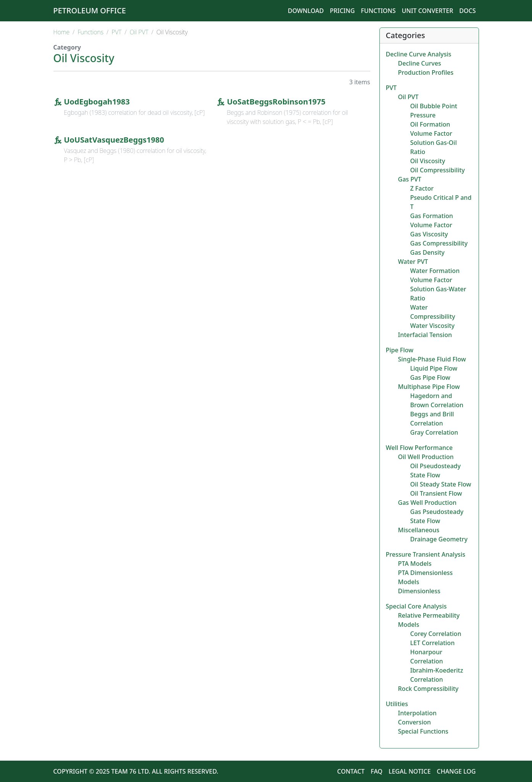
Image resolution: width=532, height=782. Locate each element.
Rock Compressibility (428, 689)
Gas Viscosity (429, 234)
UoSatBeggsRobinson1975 (276, 102)
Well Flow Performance (419, 448)
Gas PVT (410, 179)
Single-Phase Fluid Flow (432, 359)
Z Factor (422, 188)
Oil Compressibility (438, 170)
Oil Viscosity (428, 161)
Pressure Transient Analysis (426, 554)
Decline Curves (420, 63)
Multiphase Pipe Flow (429, 387)
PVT (116, 32)
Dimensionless (419, 591)
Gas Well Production (428, 503)
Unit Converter (428, 11)
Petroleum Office (90, 10)
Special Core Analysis (416, 606)
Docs (467, 11)
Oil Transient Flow (436, 493)
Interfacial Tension (425, 335)
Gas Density (428, 252)
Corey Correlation (436, 634)
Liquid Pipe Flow (434, 368)
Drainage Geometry (439, 539)
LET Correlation (433, 643)
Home (62, 32)
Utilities (397, 704)
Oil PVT (139, 32)
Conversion (415, 722)
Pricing (342, 11)
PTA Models (415, 564)
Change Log (456, 771)
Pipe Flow (400, 350)
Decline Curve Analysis (419, 54)
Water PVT (413, 262)
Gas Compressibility (439, 243)
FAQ (377, 771)
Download (306, 11)
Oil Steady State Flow (441, 484)
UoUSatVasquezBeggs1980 (114, 140)
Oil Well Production (426, 457)
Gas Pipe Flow (430, 377)
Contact (351, 771)
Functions (378, 11)
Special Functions (423, 731)
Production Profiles (426, 72)
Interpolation (417, 713)
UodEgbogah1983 (97, 102)
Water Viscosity (432, 326)
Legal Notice (410, 771)
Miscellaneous (419, 530)
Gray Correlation (434, 432)
